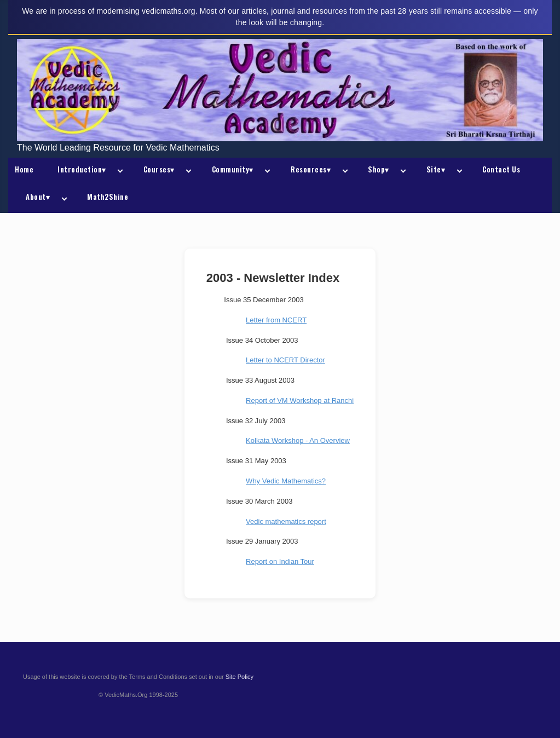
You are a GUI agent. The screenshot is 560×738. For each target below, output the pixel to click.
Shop (379, 169)
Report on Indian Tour (280, 561)
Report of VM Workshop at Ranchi (300, 400)
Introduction (82, 169)
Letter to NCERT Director (285, 360)
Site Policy (239, 677)
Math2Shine (108, 197)
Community (233, 169)
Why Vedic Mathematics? (286, 481)
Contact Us (501, 169)
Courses (159, 169)
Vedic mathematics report (286, 521)
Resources (311, 169)
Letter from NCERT (276, 320)
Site (436, 169)
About (38, 197)
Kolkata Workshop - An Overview (298, 440)
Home (24, 169)
